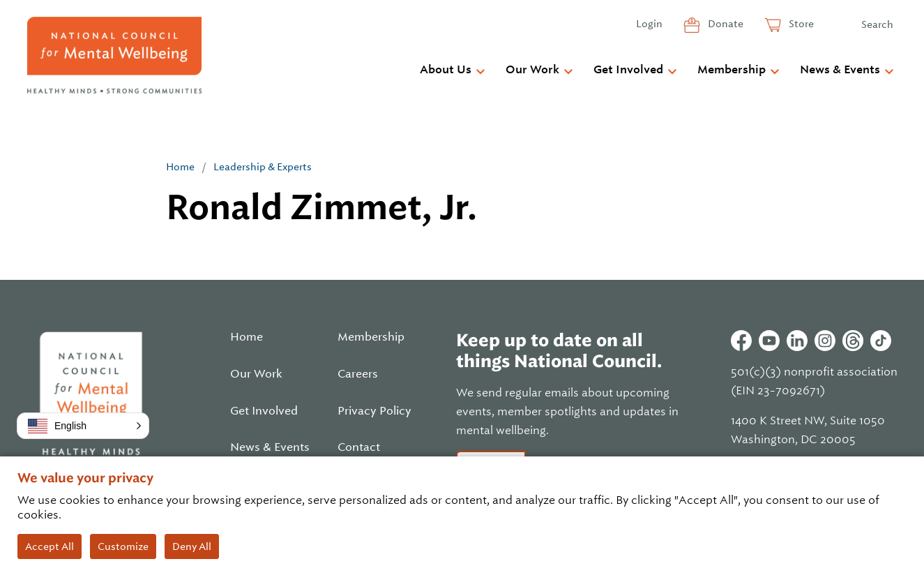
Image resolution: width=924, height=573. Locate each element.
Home (180, 167)
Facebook (741, 341)
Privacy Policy (374, 411)
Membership (732, 70)
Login (649, 24)
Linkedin (797, 341)
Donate (725, 24)
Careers (358, 374)
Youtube (769, 341)
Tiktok (881, 341)
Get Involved (628, 70)
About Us (446, 70)
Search (877, 24)
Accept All (50, 546)
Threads (853, 341)
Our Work (532, 70)
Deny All (192, 546)
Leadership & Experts (263, 167)
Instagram (825, 341)
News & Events (840, 70)
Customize (123, 546)
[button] (83, 426)
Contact (359, 447)
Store (800, 24)
